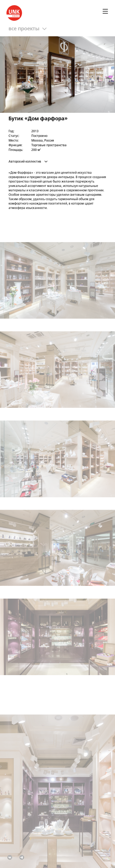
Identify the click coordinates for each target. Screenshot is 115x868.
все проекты (25, 29)
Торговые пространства (49, 145)
